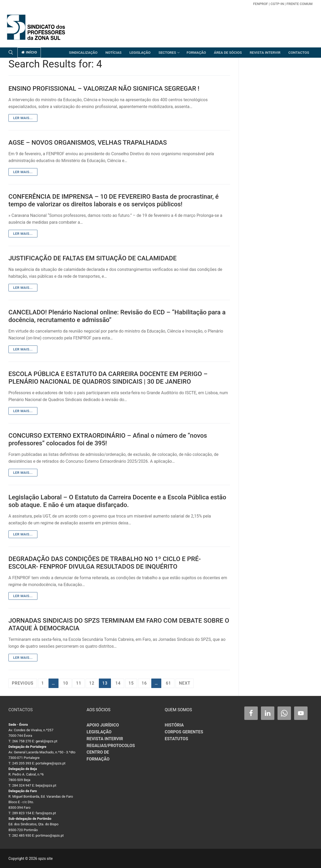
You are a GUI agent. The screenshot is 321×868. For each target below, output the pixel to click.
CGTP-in (277, 4)
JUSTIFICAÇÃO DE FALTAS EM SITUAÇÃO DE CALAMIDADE (93, 258)
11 (79, 683)
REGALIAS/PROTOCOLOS (111, 746)
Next (185, 683)
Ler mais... (23, 118)
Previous (23, 683)
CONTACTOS (21, 710)
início (29, 52)
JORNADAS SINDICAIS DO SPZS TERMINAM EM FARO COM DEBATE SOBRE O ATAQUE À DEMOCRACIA (119, 624)
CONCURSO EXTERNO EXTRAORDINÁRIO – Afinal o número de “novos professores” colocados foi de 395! (108, 439)
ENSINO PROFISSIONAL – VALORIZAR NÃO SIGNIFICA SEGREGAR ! (104, 89)
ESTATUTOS (176, 739)
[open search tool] (11, 52)
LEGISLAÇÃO (99, 732)
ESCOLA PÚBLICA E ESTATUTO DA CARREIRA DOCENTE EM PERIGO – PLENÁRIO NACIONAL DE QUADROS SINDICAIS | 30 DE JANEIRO (108, 378)
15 (131, 683)
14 (118, 683)
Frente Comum (300, 4)
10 (66, 683)
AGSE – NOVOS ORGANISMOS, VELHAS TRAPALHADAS (88, 143)
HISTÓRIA (174, 725)
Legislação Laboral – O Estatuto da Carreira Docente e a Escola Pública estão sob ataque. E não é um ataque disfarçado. (117, 501)
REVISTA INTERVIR (105, 739)
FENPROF (260, 4)
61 (168, 683)
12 (92, 683)
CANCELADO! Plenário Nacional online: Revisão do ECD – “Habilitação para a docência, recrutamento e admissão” (117, 316)
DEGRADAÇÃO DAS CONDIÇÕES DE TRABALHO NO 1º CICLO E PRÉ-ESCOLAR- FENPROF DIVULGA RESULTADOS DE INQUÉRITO (105, 563)
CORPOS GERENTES (184, 732)
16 (144, 683)
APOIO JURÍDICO (103, 725)
